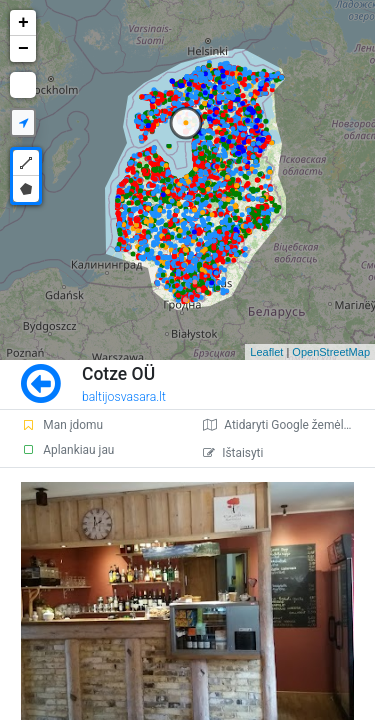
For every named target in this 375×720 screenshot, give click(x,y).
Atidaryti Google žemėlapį (281, 425)
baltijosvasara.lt (124, 397)
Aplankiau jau (67, 450)
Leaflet (266, 352)
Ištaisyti (233, 453)
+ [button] (23, 23)
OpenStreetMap (331, 352)
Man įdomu (62, 425)
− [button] (23, 49)
